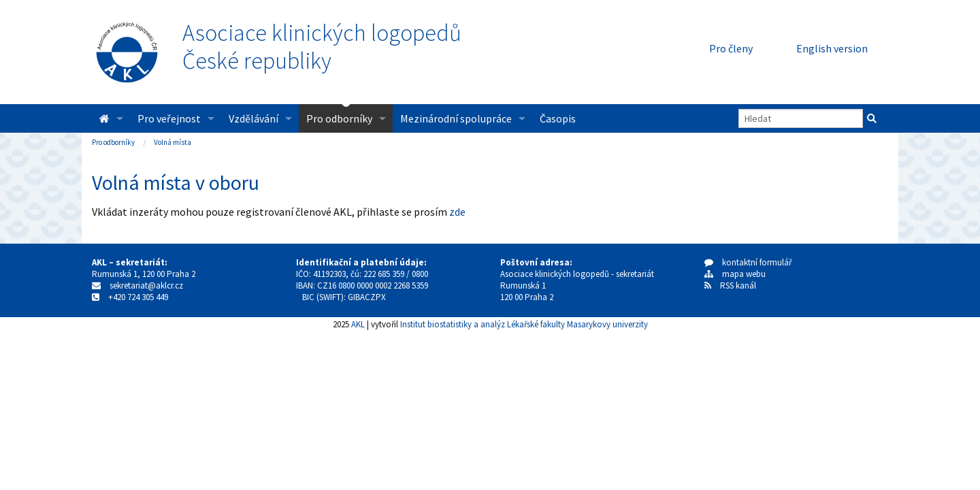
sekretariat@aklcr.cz (146, 285)
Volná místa (173, 142)
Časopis (558, 118)
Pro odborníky (339, 118)
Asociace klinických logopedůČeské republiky (322, 47)
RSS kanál (738, 285)
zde (457, 212)
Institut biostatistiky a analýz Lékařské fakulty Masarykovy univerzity (524, 324)
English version (832, 48)
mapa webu (735, 274)
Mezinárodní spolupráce (456, 118)
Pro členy (731, 48)
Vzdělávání (254, 118)
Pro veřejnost (169, 118)
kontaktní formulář (748, 262)
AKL (358, 324)
